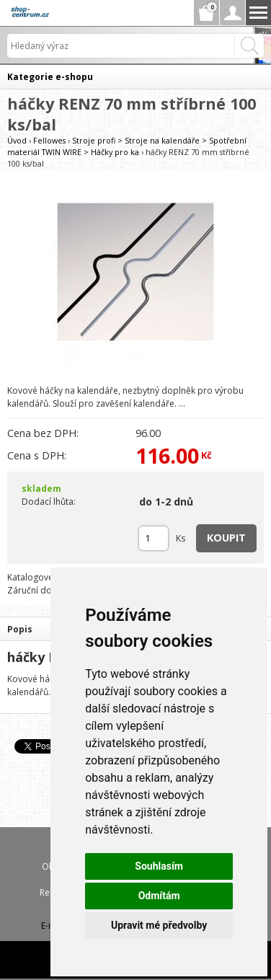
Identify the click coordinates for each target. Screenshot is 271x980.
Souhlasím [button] (159, 866)
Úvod (17, 140)
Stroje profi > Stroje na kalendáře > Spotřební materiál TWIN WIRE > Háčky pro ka (127, 146)
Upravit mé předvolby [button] (159, 925)
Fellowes (49, 140)
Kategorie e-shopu (50, 77)
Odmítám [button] (159, 896)
